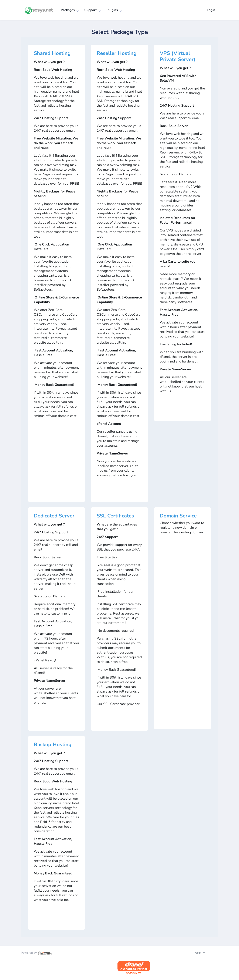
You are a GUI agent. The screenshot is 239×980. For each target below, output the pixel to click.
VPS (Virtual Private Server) (178, 56)
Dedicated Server (54, 516)
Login (211, 10)
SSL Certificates (115, 516)
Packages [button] (68, 10)
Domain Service (178, 516)
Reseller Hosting (117, 53)
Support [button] (91, 10)
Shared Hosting (52, 53)
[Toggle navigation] (204, 954)
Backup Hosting (53, 744)
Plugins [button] (112, 10)
